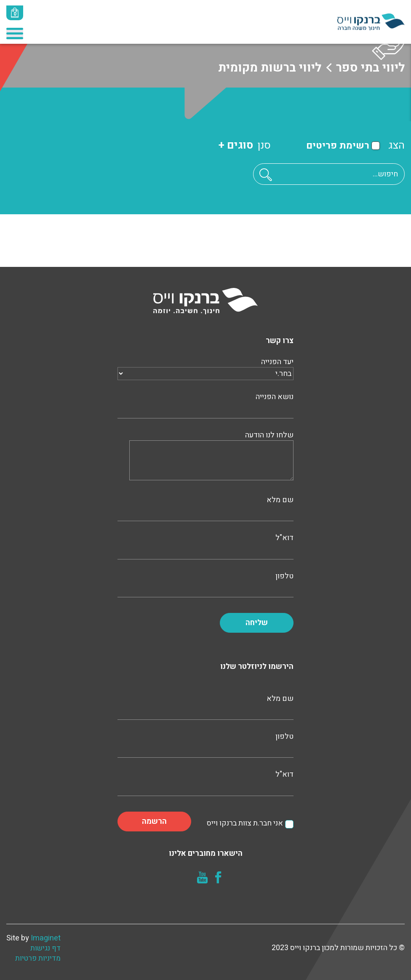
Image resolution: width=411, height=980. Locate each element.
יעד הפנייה (205, 368)
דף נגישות (45, 948)
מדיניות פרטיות (38, 959)
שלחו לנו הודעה (211, 457)
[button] (266, 175)
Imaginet (46, 938)
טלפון (205, 584)
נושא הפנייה (205, 405)
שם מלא (205, 508)
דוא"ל (205, 546)
